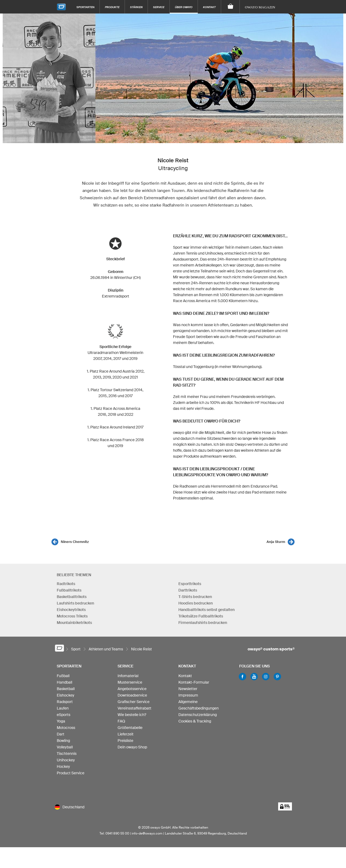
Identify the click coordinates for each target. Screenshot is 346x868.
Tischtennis (67, 754)
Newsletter (188, 689)
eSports (64, 715)
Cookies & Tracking (195, 721)
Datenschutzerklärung (198, 715)
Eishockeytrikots (71, 610)
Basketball (66, 689)
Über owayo (184, 7)
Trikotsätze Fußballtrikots (201, 616)
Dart (61, 734)
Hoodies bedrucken (196, 603)
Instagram (266, 677)
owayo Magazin (260, 7)
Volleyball (65, 747)
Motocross (66, 728)
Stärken (136, 7)
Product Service (71, 773)
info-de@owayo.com (147, 833)
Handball (64, 682)
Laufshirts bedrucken (75, 603)
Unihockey (66, 760)
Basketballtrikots (72, 597)
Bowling (63, 741)
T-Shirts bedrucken (195, 597)
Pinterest (277, 677)
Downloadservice (132, 695)
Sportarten (85, 7)
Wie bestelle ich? (132, 715)
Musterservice (130, 682)
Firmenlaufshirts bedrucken (203, 623)
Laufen (63, 708)
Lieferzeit (126, 734)
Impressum (188, 695)
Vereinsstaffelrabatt (134, 708)
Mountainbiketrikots (74, 623)
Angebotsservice (132, 689)
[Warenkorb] (230, 7)
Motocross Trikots (72, 616)
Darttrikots (188, 590)
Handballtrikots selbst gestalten (207, 610)
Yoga (61, 721)
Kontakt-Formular (194, 682)
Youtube (254, 677)
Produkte (112, 7)
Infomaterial (128, 676)
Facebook (242, 677)
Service (159, 7)
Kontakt (209, 7)
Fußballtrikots (69, 590)
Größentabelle (130, 728)
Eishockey (66, 695)
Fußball (63, 676)
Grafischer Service (134, 702)
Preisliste (125, 741)
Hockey (63, 766)
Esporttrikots (190, 584)
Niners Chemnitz (75, 542)
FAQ (121, 721)
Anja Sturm (276, 542)
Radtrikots (66, 584)
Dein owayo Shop (132, 747)
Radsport (65, 702)
